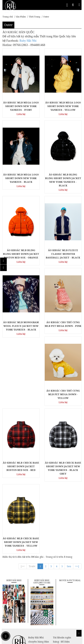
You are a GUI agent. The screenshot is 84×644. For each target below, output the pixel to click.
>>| (77, 566)
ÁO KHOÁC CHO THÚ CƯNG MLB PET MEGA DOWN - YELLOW (63, 394)
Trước (32, 566)
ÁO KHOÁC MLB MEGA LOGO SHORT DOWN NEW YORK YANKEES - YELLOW (63, 106)
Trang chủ (8, 17)
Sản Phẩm (21, 17)
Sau (69, 566)
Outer (46, 17)
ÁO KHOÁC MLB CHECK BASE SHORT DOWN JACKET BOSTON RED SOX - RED (21, 466)
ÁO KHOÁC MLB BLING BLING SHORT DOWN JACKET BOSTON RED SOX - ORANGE (21, 254)
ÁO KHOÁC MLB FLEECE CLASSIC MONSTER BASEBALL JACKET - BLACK (63, 254)
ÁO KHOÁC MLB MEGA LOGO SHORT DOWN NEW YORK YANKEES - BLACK (21, 178)
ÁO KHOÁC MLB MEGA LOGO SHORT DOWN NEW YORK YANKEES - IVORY (21, 106)
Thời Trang (34, 17)
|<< (23, 566)
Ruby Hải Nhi (28, 41)
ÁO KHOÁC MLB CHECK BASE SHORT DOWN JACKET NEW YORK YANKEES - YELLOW (21, 542)
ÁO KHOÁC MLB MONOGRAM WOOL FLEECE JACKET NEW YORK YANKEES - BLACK (21, 326)
